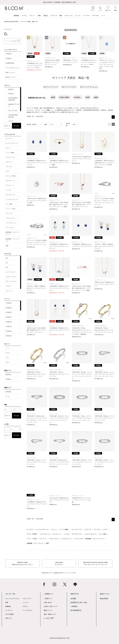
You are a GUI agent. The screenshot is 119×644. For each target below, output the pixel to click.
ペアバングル (10, 227)
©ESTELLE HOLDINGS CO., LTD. (59, 638)
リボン (8, 362)
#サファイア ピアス (69, 87)
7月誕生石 (9, 331)
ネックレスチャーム (12, 143)
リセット (7, 126)
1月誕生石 (9, 303)
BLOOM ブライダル (14, 105)
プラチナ (8, 286)
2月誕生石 (9, 308)
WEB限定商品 (10, 63)
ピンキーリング (10, 157)
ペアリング (9, 213)
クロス (8, 353)
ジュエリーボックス (12, 199)
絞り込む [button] (17, 126)
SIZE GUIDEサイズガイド (59, 563)
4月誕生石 (9, 54)
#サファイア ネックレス (89, 87)
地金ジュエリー (10, 72)
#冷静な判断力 (64, 97)
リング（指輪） (10, 153)
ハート (8, 348)
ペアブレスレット (11, 223)
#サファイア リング (51, 87)
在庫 (45, 124)
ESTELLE (11, 94)
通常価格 (8, 392)
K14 (7, 263)
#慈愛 (53, 97)
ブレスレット (10, 185)
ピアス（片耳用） (11, 176)
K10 (7, 267)
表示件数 (68, 124)
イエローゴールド (11, 277)
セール (8, 396)
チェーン (8, 148)
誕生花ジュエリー (11, 77)
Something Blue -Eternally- (14, 116)
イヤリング (9, 162)
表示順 (29, 124)
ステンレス (9, 291)
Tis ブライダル (13, 111)
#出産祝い (78, 97)
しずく (8, 357)
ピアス (8, 171)
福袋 (7, 246)
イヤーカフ (9, 167)
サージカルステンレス (12, 68)
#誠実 (96, 97)
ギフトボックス (10, 195)
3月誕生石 (9, 312)
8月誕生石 (9, 336)
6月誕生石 (9, 326)
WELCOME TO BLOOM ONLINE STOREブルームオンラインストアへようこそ (95, 563)
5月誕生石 (9, 58)
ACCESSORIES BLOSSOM (13, 99)
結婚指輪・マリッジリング (12, 240)
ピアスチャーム (10, 181)
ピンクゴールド (10, 272)
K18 (7, 258)
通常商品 (8, 374)
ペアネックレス (10, 218)
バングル (8, 190)
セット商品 (9, 204)
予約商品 (8, 379)
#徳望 (88, 97)
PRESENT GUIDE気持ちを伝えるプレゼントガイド (22, 563)
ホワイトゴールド (11, 281)
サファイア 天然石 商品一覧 (29, 22)
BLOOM (11, 89)
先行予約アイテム (55, 112)
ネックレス (9, 138)
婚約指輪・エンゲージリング (12, 233)
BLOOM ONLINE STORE (11, 22)
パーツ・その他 (10, 209)
